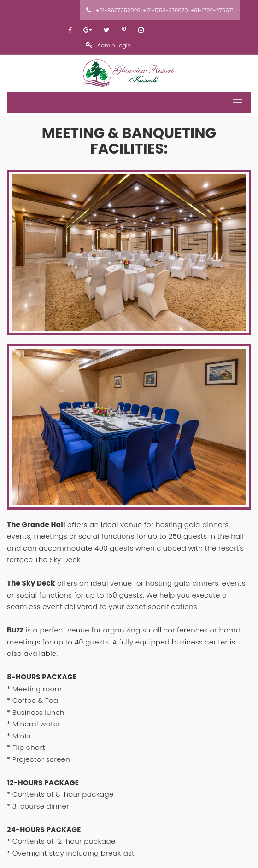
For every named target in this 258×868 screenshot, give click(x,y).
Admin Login (108, 45)
